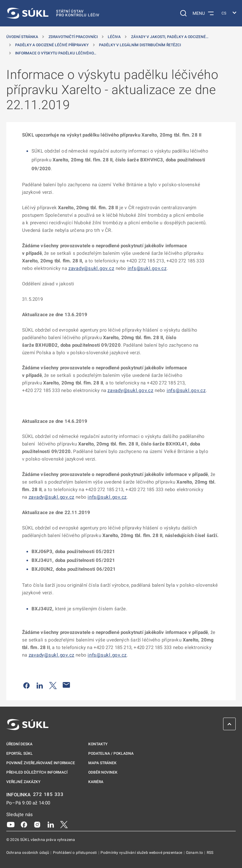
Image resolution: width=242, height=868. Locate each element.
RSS (210, 853)
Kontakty (98, 744)
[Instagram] (37, 824)
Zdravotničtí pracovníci (73, 37)
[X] (64, 824)
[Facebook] (24, 824)
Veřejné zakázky (23, 782)
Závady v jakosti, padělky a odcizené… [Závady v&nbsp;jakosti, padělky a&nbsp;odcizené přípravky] (170, 37)
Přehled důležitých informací (37, 772)
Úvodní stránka (22, 37)
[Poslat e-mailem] (66, 685)
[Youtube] (11, 824)
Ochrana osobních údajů (28, 853)
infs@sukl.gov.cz (147, 268)
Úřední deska (19, 744)
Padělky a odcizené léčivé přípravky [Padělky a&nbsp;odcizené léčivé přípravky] (52, 45)
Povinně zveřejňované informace (41, 763)
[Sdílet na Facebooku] (26, 685)
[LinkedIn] (51, 824)
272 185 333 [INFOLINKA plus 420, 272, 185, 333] (48, 795)
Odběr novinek (103, 772)
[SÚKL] (53, 13)
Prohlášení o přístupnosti (75, 853)
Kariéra (96, 782)
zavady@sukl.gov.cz (91, 268)
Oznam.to (195, 853)
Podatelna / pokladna (111, 753)
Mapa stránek (102, 763)
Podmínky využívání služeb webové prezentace (142, 853)
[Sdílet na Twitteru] (53, 685)
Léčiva (114, 37)
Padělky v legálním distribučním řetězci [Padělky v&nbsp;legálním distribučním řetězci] (140, 45)
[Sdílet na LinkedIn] (40, 685)
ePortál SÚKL (20, 753)
